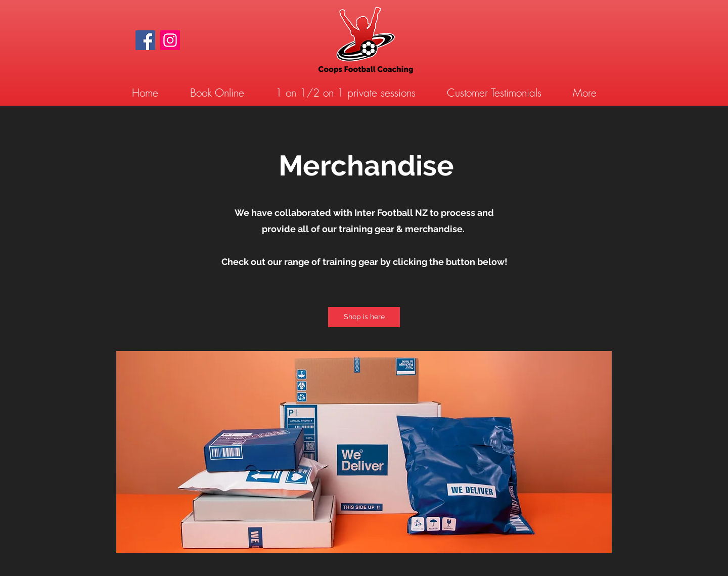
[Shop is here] (364, 317)
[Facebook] (145, 40)
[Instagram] (170, 40)
